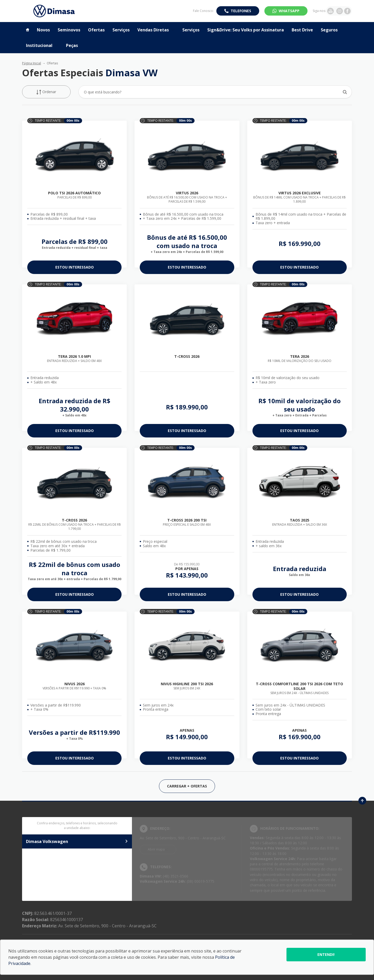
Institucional (42, 45)
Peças (72, 45)
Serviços (121, 30)
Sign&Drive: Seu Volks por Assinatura (246, 30)
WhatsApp (289, 11)
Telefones (241, 11)
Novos (43, 30)
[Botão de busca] (345, 92)
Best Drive (302, 30)
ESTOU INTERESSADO (75, 267)
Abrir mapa (156, 849)
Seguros (329, 30)
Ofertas (96, 30)
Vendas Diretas (156, 30)
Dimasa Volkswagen (77, 841)
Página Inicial (32, 63)
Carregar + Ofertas (187, 786)
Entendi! (326, 954)
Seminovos (69, 30)
